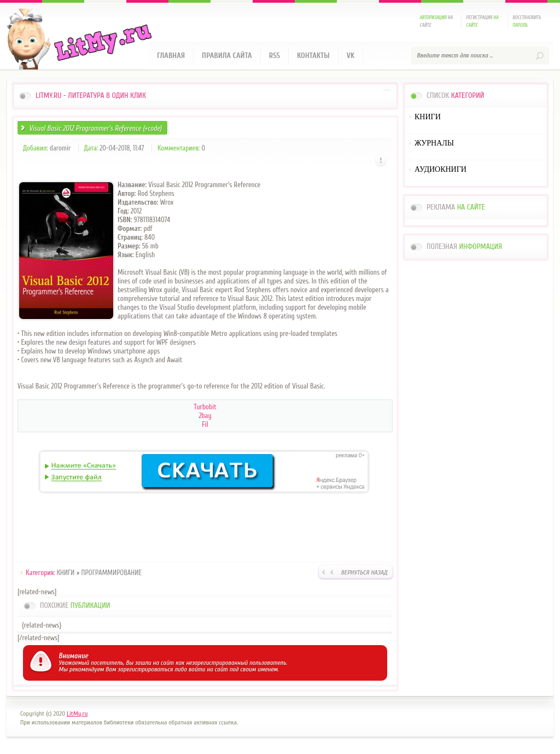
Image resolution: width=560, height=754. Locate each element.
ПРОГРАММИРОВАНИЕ (112, 573)
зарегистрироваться (145, 669)
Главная (171, 56)
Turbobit (205, 407)
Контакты (313, 56)
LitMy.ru (77, 714)
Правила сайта (227, 56)
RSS (275, 56)
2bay (205, 416)
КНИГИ (66, 573)
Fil (205, 424)
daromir (60, 148)
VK (351, 56)
